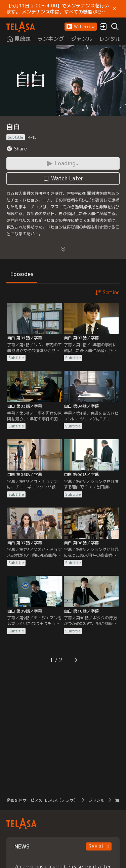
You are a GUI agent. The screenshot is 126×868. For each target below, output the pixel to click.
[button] (81, 27)
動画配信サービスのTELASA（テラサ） (42, 800)
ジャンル (96, 800)
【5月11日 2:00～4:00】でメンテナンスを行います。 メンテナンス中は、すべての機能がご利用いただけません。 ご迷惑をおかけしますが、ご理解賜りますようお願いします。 (58, 9)
